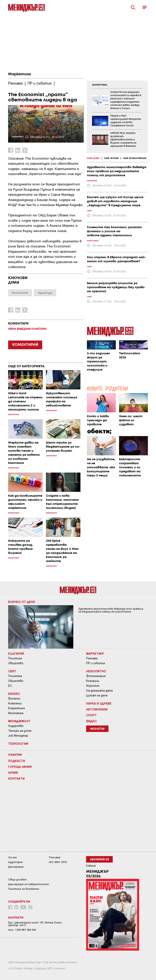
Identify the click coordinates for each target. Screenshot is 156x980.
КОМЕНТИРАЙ (25, 345)
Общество (16, 663)
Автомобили (97, 709)
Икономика (16, 713)
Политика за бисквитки (24, 889)
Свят (12, 671)
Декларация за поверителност (29, 884)
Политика (15, 658)
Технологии (18, 744)
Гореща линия (20, 767)
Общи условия (17, 880)
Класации (93, 681)
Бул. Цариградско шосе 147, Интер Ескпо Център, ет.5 (35, 924)
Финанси (14, 698)
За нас (12, 857)
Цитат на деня (97, 695)
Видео (91, 721)
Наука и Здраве (99, 703)
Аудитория (15, 862)
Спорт (91, 715)
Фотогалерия (96, 676)
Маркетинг (19, 74)
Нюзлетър (97, 729)
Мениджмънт (19, 721)
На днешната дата (99, 691)
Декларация (16, 867)
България (16, 653)
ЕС (10, 686)
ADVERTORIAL (100, 85)
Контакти (16, 778)
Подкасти (17, 761)
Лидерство (16, 726)
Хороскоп (93, 686)
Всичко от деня (22, 602)
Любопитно (96, 671)
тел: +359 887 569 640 (22, 930)
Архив (13, 773)
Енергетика (16, 708)
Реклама (92, 658)
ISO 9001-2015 (58, 862)
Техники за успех (20, 731)
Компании (15, 703)
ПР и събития (96, 663)
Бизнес (14, 694)
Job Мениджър (18, 736)
